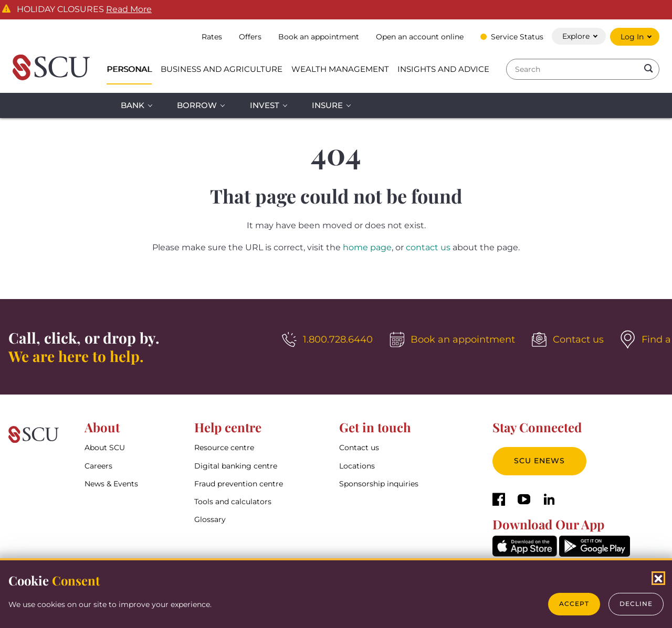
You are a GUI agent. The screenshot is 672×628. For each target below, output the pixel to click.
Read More (129, 9)
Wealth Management (340, 69)
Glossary (210, 519)
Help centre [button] (228, 427)
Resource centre (224, 448)
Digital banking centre (236, 466)
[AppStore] (525, 554)
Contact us (359, 448)
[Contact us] (568, 339)
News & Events (111, 484)
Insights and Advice (443, 69)
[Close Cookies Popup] (658, 578)
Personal (129, 69)
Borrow (197, 105)
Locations (357, 466)
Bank (133, 105)
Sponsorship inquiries (379, 484)
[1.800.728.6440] (327, 339)
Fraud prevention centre (239, 484)
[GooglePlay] (595, 554)
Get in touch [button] (375, 427)
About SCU (105, 448)
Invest (265, 105)
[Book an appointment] (452, 339)
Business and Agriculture (222, 69)
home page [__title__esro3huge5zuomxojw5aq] (367, 247)
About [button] (102, 427)
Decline (636, 604)
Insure (327, 105)
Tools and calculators (233, 502)
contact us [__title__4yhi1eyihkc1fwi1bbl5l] (428, 247)
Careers (98, 466)
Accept (574, 604)
